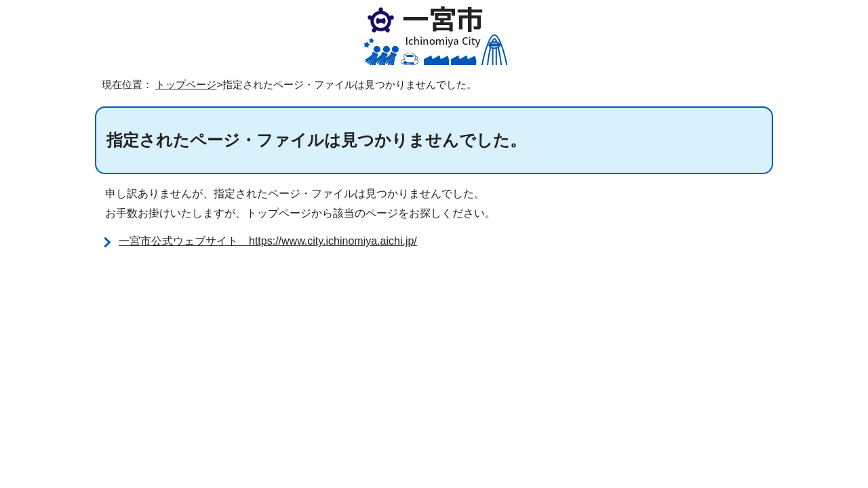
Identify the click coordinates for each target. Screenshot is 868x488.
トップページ (186, 84)
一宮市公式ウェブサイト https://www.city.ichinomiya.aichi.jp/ (268, 241)
